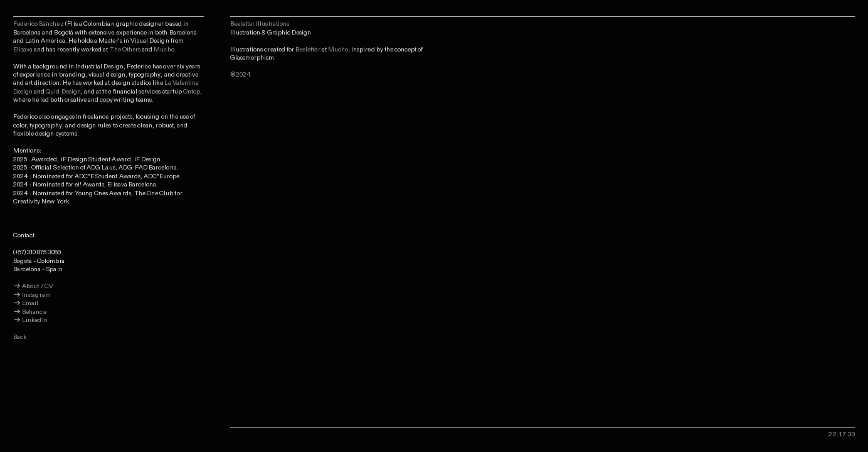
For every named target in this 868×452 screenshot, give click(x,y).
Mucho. (165, 50)
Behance (34, 312)
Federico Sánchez (39, 24)
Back (20, 337)
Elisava (23, 50)
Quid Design (63, 92)
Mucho (338, 50)
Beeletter (308, 50)
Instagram (36, 295)
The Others (125, 50)
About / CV (38, 286)
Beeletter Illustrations (260, 24)
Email (29, 303)
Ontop (192, 92)
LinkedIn (34, 320)
